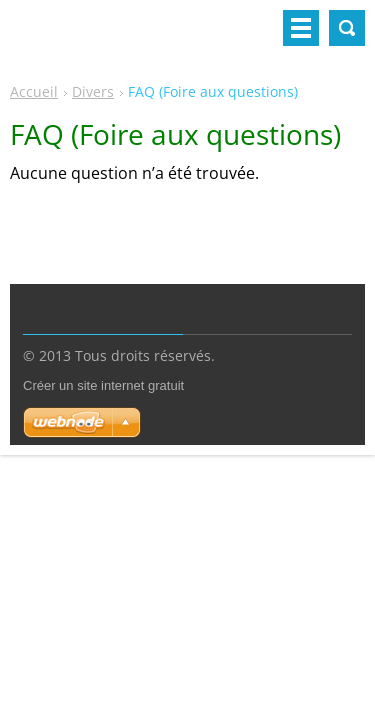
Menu (301, 28)
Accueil (34, 91)
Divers (93, 91)
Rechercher (347, 28)
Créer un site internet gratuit (103, 385)
